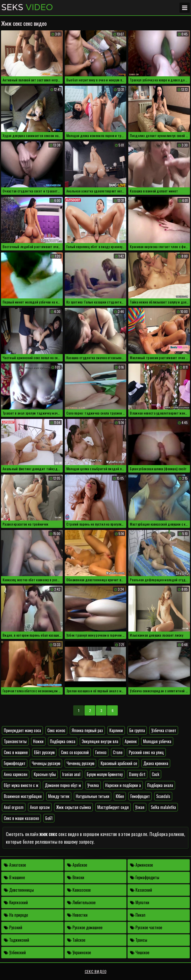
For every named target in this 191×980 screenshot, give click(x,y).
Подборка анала (160, 785)
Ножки (38, 741)
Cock (156, 774)
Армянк (131, 741)
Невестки (77, 915)
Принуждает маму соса (22, 730)
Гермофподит (15, 763)
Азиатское (15, 865)
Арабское (77, 865)
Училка (93, 785)
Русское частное (146, 927)
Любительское (81, 902)
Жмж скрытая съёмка (73, 807)
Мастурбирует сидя (113, 807)
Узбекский (15, 952)
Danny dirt (137, 774)
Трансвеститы (15, 741)
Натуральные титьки (93, 796)
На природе (16, 915)
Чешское (140, 952)
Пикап (138, 915)
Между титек (59, 796)
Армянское (141, 865)
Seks (27, 8)
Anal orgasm (14, 807)
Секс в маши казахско (21, 818)
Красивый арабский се (119, 763)
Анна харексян (16, 774)
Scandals (163, 796)
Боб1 (49, 818)
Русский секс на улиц (146, 752)
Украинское (79, 952)
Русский (13, 927)
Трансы (139, 940)
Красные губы (45, 774)
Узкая (140, 807)
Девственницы (19, 890)
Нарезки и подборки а (123, 785)
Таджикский (17, 940)
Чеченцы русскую (46, 763)
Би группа (137, 730)
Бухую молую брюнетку (105, 774)
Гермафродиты (145, 877)
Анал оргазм (40, 807)
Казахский (141, 890)
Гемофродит (140, 796)
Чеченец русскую (80, 763)
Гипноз (101, 752)
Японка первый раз (87, 730)
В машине (14, 877)
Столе (118, 752)
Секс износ (56, 730)
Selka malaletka (163, 807)
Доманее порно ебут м (63, 785)
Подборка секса (63, 741)
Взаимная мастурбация (23, 796)
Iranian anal (71, 774)
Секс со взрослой (75, 752)
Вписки (76, 877)
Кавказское (79, 890)
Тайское (76, 940)
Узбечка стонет (164, 730)
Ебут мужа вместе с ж (21, 785)
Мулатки (140, 902)
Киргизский (16, 902)
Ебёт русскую (44, 752)
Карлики (116, 730)
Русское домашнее (85, 927)
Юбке (120, 796)
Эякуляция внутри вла (100, 741)
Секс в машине (16, 752)
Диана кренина (156, 763)
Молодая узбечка (157, 741)
